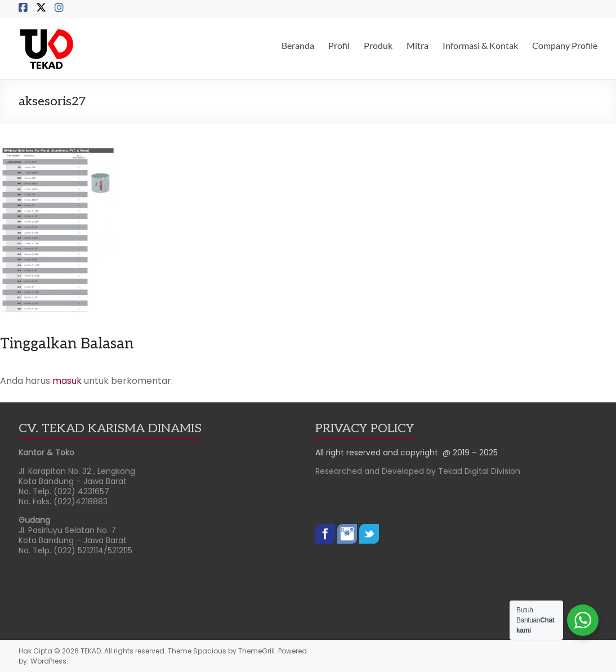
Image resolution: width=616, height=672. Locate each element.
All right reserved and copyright (379, 453)
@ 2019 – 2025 (470, 453)
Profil (339, 45)
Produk (378, 45)
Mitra (418, 45)
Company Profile (565, 45)
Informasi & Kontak (480, 45)
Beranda (298, 45)
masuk (67, 381)
